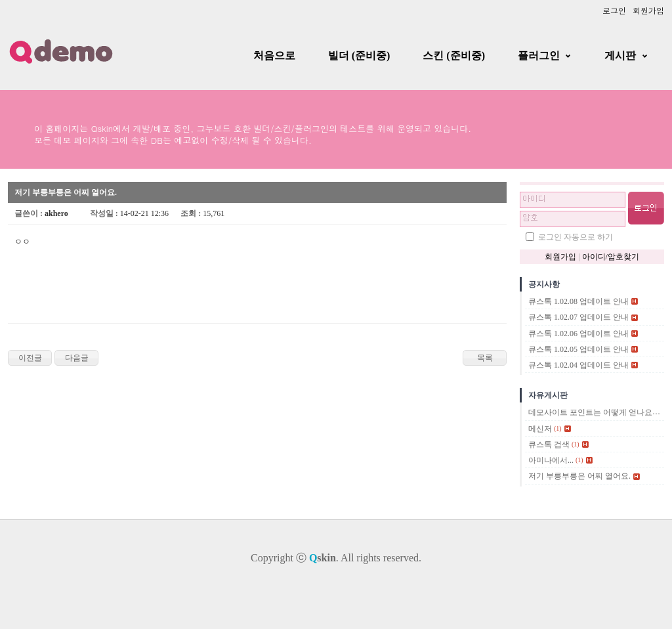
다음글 (77, 358)
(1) (558, 428)
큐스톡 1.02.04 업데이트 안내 (578, 365)
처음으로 (274, 55)
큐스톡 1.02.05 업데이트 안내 (578, 349)
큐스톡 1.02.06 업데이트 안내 (578, 334)
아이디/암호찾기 (611, 257)
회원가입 (648, 10)
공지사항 (544, 284)
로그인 (614, 10)
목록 (485, 358)
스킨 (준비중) (454, 55)
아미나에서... (551, 460)
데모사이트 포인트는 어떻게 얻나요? (592, 413)
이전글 (30, 358)
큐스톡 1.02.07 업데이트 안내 (578, 318)
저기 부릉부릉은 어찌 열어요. (579, 477)
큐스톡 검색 (549, 445)
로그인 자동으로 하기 (576, 237)
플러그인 (539, 55)
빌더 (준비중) (359, 55)
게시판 (620, 55)
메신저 (540, 429)
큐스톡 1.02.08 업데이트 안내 (578, 301)
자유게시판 (548, 395)
